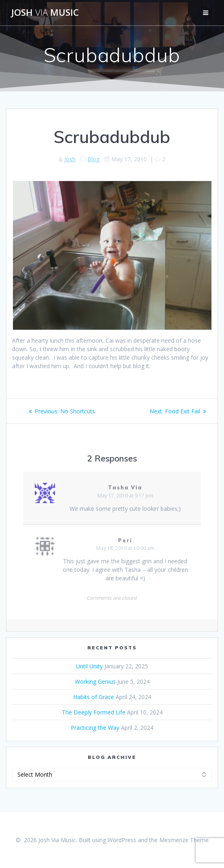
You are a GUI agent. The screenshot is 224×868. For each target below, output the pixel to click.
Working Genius (95, 682)
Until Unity (89, 666)
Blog (93, 159)
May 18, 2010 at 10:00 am (125, 548)
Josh (70, 159)
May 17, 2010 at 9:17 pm (125, 496)
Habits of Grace (94, 697)
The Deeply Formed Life (94, 712)
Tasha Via (125, 488)
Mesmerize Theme (184, 840)
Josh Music (45, 13)
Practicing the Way (95, 728)
